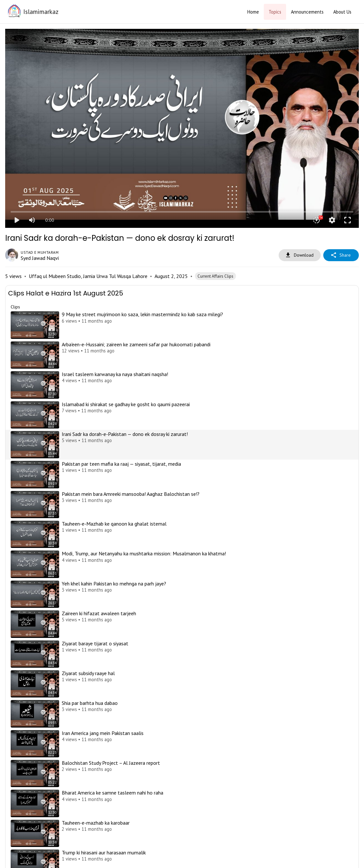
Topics (275, 12)
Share (341, 255)
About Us (342, 12)
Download (300, 255)
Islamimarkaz (41, 11)
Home (253, 12)
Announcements (307, 12)
